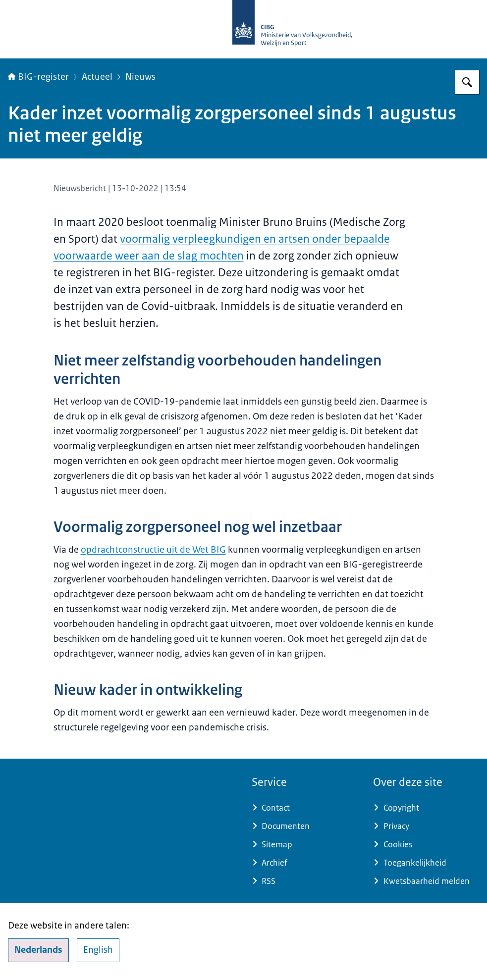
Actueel (97, 77)
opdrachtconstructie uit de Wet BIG (153, 550)
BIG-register (38, 77)
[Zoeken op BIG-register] (467, 82)
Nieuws (140, 77)
